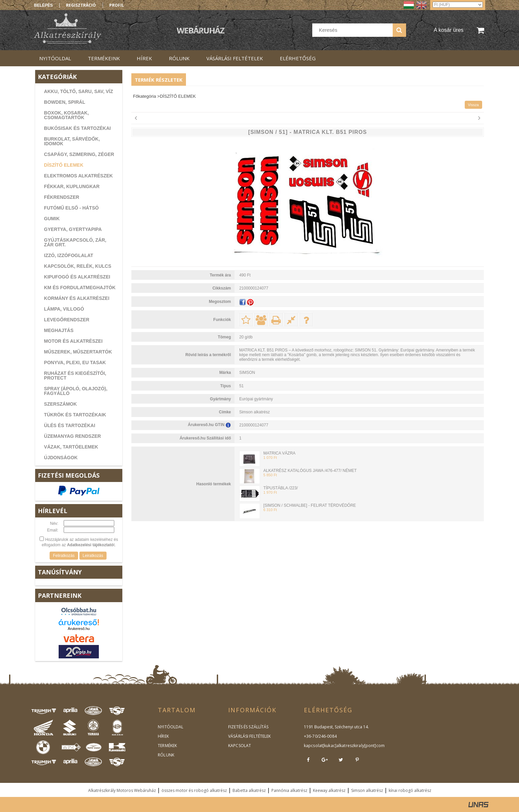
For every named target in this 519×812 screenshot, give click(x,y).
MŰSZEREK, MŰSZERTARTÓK (78, 352)
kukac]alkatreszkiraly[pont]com (353, 746)
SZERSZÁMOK (60, 404)
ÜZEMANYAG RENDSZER (72, 436)
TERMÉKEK (167, 746)
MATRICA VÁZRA (279, 453)
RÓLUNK (166, 755)
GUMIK (52, 219)
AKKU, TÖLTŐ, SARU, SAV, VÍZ (78, 91)
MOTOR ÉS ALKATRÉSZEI (73, 341)
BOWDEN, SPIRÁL (64, 102)
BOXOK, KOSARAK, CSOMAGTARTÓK (66, 115)
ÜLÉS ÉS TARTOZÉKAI (70, 425)
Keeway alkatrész (329, 790)
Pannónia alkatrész (289, 790)
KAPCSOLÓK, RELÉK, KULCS (78, 266)
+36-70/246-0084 (320, 736)
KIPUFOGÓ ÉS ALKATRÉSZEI (77, 277)
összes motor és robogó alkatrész (194, 790)
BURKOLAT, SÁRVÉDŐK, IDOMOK (72, 141)
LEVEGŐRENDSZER (67, 320)
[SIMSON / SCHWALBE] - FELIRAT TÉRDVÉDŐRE (310, 505)
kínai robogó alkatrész (410, 790)
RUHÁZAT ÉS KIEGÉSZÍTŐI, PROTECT (75, 376)
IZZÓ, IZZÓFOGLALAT (69, 255)
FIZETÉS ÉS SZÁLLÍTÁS (248, 727)
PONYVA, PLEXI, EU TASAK (75, 362)
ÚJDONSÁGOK (61, 458)
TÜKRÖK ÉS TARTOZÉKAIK (75, 415)
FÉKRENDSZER (61, 197)
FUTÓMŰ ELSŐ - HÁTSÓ (71, 208)
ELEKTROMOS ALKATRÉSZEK (78, 176)
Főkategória (145, 96)
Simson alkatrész (367, 790)
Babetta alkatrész (249, 790)
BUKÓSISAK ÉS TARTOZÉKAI (77, 128)
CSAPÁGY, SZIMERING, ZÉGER (79, 154)
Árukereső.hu (79, 629)
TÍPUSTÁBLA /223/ (281, 488)
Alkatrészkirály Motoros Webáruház (122, 790)
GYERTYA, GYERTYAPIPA (73, 229)
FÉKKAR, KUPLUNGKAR (72, 186)
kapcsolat (313, 746)
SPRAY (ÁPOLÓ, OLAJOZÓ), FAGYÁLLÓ (76, 391)
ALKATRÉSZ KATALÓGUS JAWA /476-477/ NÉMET (310, 471)
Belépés (44, 5)
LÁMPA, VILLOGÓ (64, 309)
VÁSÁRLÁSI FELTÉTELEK (249, 736)
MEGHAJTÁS (59, 330)
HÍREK (163, 736)
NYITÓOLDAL (170, 727)
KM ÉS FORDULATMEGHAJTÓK (80, 288)
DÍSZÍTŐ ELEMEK (63, 165)
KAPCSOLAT (239, 746)
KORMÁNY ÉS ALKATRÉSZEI (77, 298)
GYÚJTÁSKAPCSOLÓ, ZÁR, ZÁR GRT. (75, 242)
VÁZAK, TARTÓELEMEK (71, 447)
